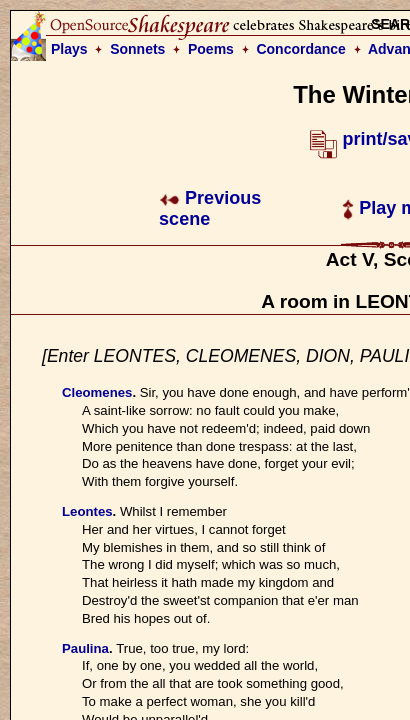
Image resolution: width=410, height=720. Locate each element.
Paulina (85, 648)
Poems (211, 49)
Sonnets (137, 49)
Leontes (87, 511)
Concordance (300, 49)
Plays (69, 49)
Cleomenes (97, 392)
